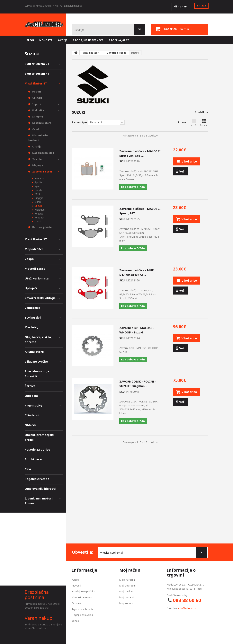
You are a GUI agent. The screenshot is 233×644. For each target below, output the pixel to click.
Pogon (36, 92)
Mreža (194, 123)
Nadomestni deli (43, 153)
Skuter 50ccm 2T (37, 64)
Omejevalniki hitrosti (40, 489)
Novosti (76, 586)
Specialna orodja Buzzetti (37, 374)
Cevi (28, 469)
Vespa (29, 259)
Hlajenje (37, 165)
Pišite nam (181, 6)
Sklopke (37, 117)
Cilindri (37, 98)
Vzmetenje (32, 308)
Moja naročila (127, 580)
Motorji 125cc (35, 269)
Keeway (39, 214)
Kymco (38, 186)
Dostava (77, 603)
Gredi (36, 129)
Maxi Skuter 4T (36, 83)
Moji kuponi (126, 603)
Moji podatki (126, 597)
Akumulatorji (34, 352)
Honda (38, 190)
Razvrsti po (79, 122)
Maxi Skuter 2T (36, 239)
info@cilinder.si (187, 608)
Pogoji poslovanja (82, 615)
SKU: (122, 161)
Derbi (38, 221)
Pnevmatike (33, 405)
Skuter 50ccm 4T (37, 74)
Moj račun (130, 570)
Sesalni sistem (41, 123)
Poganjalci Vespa (37, 479)
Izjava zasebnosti (82, 609)
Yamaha (39, 178)
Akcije (75, 580)
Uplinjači (31, 288)
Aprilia (38, 182)
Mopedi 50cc (34, 249)
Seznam (204, 123)
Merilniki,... (32, 327)
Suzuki (38, 206)
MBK (37, 194)
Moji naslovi (126, 591)
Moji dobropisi (128, 586)
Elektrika (38, 110)
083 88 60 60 (187, 600)
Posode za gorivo (37, 449)
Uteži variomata (37, 278)
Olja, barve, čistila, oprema (38, 339)
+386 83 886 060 (73, 6)
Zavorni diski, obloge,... (42, 298)
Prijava (201, 5)
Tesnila (37, 159)
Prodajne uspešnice (84, 591)
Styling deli (33, 317)
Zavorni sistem (42, 172)
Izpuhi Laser (34, 459)
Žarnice (30, 386)
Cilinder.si (32, 415)
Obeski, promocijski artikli (39, 437)
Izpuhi (36, 104)
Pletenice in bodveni (38, 138)
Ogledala (31, 396)
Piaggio (39, 198)
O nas (75, 621)
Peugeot (39, 218)
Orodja (37, 146)
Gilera (38, 202)
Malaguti (39, 210)
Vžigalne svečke (36, 361)
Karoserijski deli (42, 227)
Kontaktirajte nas (82, 597)
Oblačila (31, 425)
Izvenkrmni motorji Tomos (39, 501)
